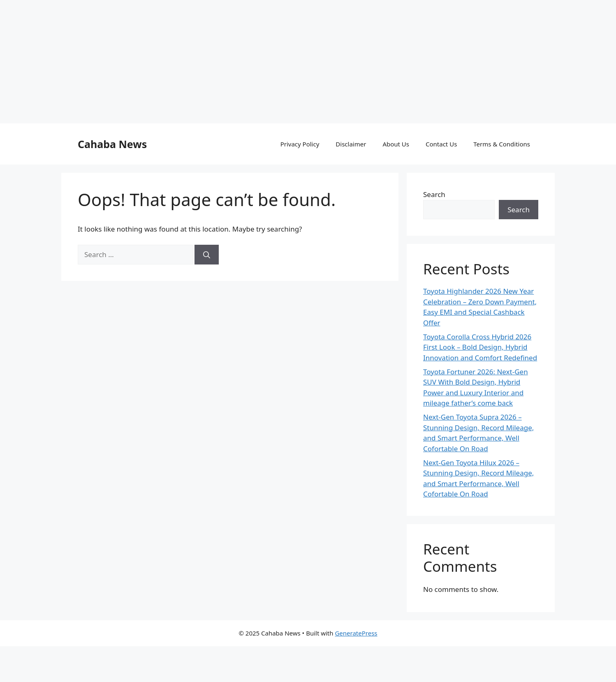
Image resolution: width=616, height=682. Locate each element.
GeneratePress (356, 633)
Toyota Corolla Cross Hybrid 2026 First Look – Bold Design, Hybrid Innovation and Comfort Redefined (480, 347)
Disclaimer (351, 144)
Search (434, 194)
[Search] (207, 255)
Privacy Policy (300, 144)
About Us (396, 144)
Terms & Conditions (502, 144)
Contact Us (441, 144)
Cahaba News (112, 144)
